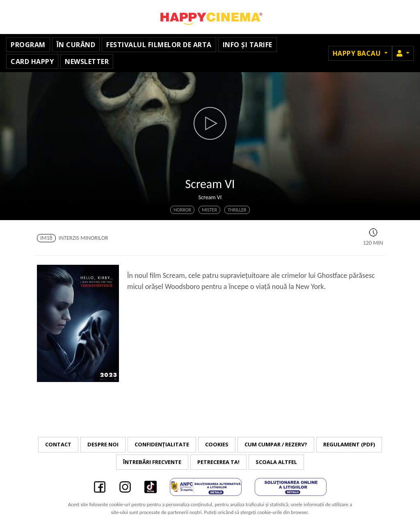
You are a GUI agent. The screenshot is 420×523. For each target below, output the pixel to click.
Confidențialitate (162, 444)
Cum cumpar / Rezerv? (276, 444)
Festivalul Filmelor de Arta (159, 45)
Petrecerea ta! (218, 462)
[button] (403, 53)
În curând (76, 45)
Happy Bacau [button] (358, 53)
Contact (58, 444)
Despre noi (103, 444)
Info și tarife (248, 45)
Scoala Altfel (276, 462)
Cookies (217, 444)
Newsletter (87, 61)
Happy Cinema (210, 17)
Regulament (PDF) (349, 444)
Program (28, 45)
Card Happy (32, 61)
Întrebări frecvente (152, 462)
